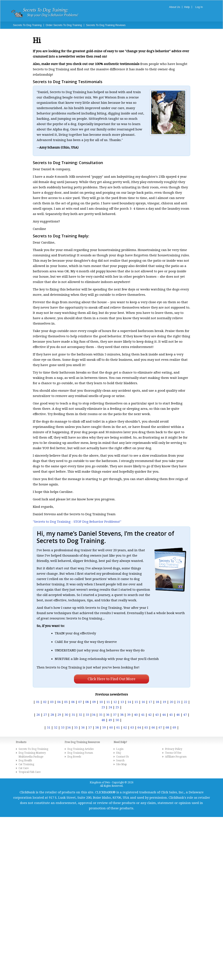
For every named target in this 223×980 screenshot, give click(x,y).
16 (143, 702)
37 (115, 715)
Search (120, 761)
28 (52, 715)
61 (118, 727)
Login (120, 749)
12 (115, 702)
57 (90, 727)
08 (87, 702)
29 (59, 715)
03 (52, 702)
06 (73, 702)
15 (136, 702)
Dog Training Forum (80, 753)
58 (97, 727)
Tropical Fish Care (30, 772)
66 (153, 727)
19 (164, 702)
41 (143, 715)
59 (104, 727)
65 (146, 727)
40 (136, 715)
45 (171, 715)
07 (80, 702)
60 (111, 727)
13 (122, 702)
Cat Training (26, 764)
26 (38, 715)
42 (150, 715)
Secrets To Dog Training (27, 25)
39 (129, 715)
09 (94, 702)
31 (73, 715)
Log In (199, 7)
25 (117, 707)
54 (69, 727)
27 (45, 715)
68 (167, 727)
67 (160, 727)
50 (117, 720)
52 (56, 727)
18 (157, 702)
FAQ (119, 753)
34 (94, 715)
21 (178, 702)
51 (49, 727)
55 (76, 727)
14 (129, 702)
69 (174, 727)
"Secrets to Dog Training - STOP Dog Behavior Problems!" (77, 522)
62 (125, 727)
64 (139, 727)
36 (108, 715)
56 (83, 727)
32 (80, 715)
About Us (175, 7)
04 (59, 702)
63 (132, 727)
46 (178, 715)
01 (38, 702)
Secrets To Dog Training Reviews (106, 25)
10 (101, 702)
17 (150, 702)
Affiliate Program (176, 757)
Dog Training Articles (80, 749)
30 (66, 715)
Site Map (122, 764)
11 (108, 702)
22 (185, 702)
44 (164, 715)
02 (45, 702)
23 (103, 707)
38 (122, 715)
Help (187, 7)
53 (63, 727)
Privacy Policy (174, 749)
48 (103, 720)
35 (101, 715)
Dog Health (25, 761)
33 (87, 715)
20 (171, 702)
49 (110, 720)
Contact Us (122, 757)
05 (66, 702)
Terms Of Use (173, 753)
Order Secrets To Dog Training (64, 25)
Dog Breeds (74, 757)
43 (157, 715)
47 (185, 715)
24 (110, 707)
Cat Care (24, 768)
